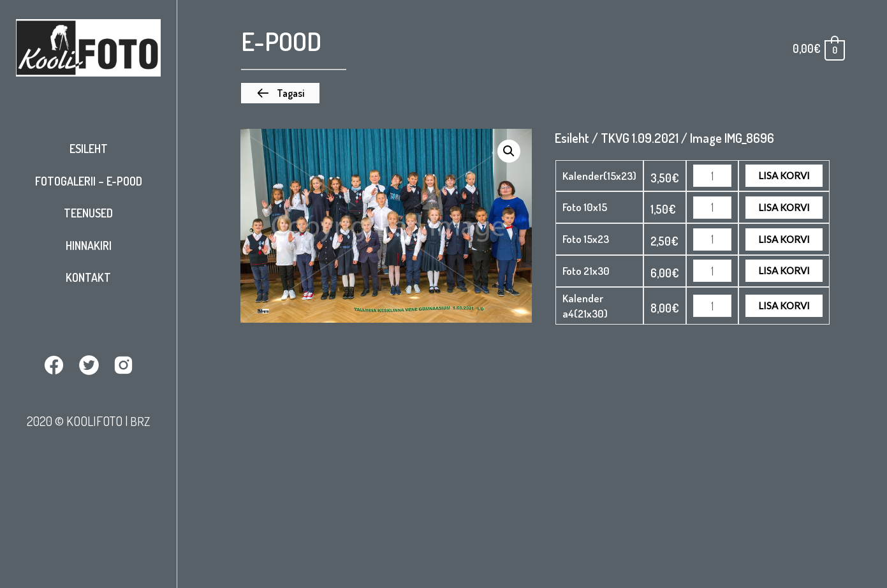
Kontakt (88, 277)
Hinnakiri (89, 246)
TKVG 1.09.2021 (640, 138)
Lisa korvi (784, 175)
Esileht (89, 149)
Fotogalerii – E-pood (89, 181)
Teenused (88, 213)
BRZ (140, 420)
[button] (280, 93)
